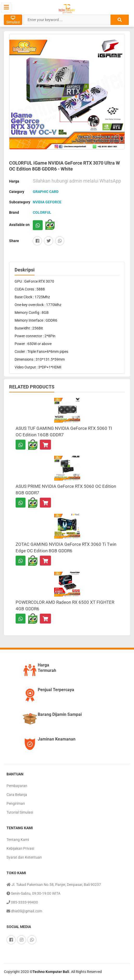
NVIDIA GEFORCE (47, 202)
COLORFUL (42, 212)
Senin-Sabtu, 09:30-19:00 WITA (33, 893)
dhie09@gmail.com (24, 911)
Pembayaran (17, 786)
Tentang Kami (18, 840)
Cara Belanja (17, 795)
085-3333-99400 (22, 902)
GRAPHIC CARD (46, 192)
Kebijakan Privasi (20, 848)
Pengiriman (16, 803)
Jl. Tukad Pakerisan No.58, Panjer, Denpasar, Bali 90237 (54, 885)
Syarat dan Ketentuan (24, 857)
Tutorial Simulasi (20, 812)
